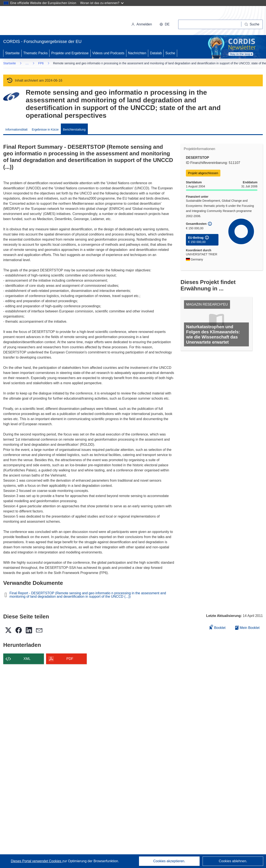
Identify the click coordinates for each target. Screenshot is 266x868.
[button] (164, 24)
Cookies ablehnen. (233, 861)
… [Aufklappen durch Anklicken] (27, 63)
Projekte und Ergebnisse (70, 53)
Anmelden (142, 24)
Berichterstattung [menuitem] (74, 129)
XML (27, 659)
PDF (70, 659)
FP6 (41, 63)
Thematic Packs (36, 53)
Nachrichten (137, 53)
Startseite (12, 53)
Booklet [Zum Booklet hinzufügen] (218, 627)
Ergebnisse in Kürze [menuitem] (45, 129)
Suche (170, 53)
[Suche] (252, 24)
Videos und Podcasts (108, 53)
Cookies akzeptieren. (169, 861)
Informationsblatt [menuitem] (16, 129)
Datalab (156, 53)
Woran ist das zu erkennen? (102, 3)
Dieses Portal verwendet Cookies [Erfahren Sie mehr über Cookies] (36, 861)
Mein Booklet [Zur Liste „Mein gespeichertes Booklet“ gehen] (247, 628)
